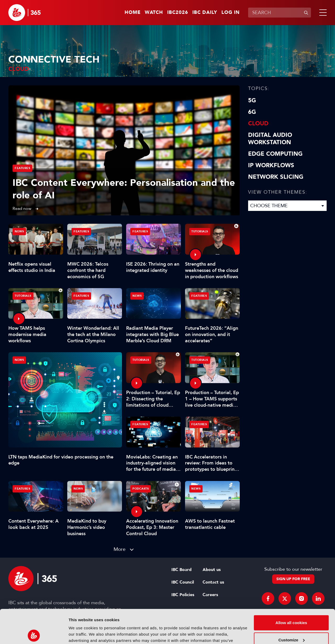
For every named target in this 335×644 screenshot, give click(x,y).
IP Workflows (271, 165)
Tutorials (200, 231)
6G (252, 112)
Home (133, 13)
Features (22, 168)
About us (212, 570)
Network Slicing (276, 177)
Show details (81, 634)
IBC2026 (178, 13)
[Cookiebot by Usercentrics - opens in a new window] (34, 634)
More (120, 549)
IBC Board (182, 570)
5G (252, 100)
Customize (292, 606)
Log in (231, 13)
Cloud (258, 124)
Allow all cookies (291, 589)
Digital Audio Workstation (270, 139)
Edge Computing (275, 154)
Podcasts (141, 489)
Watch (154, 13)
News (19, 360)
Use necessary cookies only (291, 623)
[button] (322, 13)
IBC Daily (205, 13)
